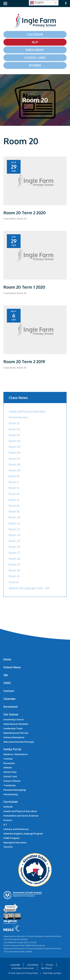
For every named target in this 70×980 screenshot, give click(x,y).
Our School (11, 714)
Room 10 (14, 476)
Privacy (49, 965)
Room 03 (14, 435)
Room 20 (22, 219)
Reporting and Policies (16, 733)
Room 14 (14, 494)
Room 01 (14, 423)
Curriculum (11, 802)
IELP (35, 42)
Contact (9, 691)
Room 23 (14, 529)
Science (14, 582)
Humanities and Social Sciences (21, 816)
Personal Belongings (15, 790)
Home (7, 659)
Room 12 (14, 488)
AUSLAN (8, 807)
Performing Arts (18, 417)
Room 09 (14, 470)
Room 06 (14, 453)
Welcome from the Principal (19, 742)
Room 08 (14, 465)
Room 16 (14, 506)
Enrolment (35, 50)
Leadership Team (13, 728)
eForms (35, 65)
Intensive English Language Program (23, 834)
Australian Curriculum (23, 968)
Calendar (35, 34)
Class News (10, 219)
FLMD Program (11, 838)
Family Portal (12, 749)
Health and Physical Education (27, 412)
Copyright (15, 965)
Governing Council (14, 719)
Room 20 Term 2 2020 (25, 213)
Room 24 (14, 535)
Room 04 (15, 441)
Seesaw (8, 767)
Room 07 (14, 459)
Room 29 (14, 565)
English (37, 3)
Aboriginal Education (15, 842)
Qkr (6, 675)
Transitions (10, 785)
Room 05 (14, 447)
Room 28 (14, 559)
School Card (35, 58)
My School (47, 968)
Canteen (8, 759)
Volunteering (11, 794)
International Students (16, 724)
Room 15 (14, 500)
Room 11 (14, 482)
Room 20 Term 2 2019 (24, 362)
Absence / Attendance (16, 754)
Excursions (9, 763)
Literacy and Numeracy (16, 829)
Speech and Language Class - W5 (29, 588)
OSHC (7, 683)
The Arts (8, 847)
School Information (14, 737)
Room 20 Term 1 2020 (24, 287)
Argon (59, 973)
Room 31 (14, 576)
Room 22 (14, 523)
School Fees (10, 772)
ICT (5, 825)
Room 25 (14, 541)
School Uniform (12, 781)
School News (12, 667)
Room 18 (14, 512)
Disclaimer (33, 965)
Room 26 (14, 547)
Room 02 (14, 429)
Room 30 (14, 570)
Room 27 (14, 553)
